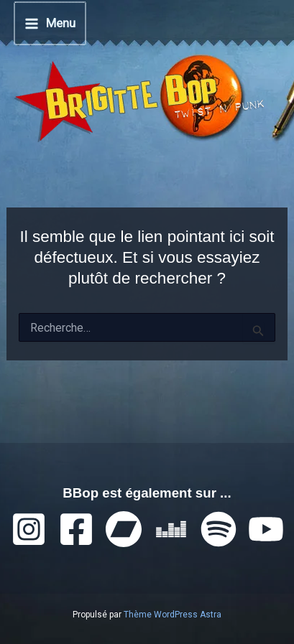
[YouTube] (266, 529)
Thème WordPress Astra (173, 615)
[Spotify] (219, 529)
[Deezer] (171, 529)
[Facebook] (76, 529)
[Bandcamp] (124, 529)
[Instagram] (29, 529)
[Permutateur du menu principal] (50, 23)
